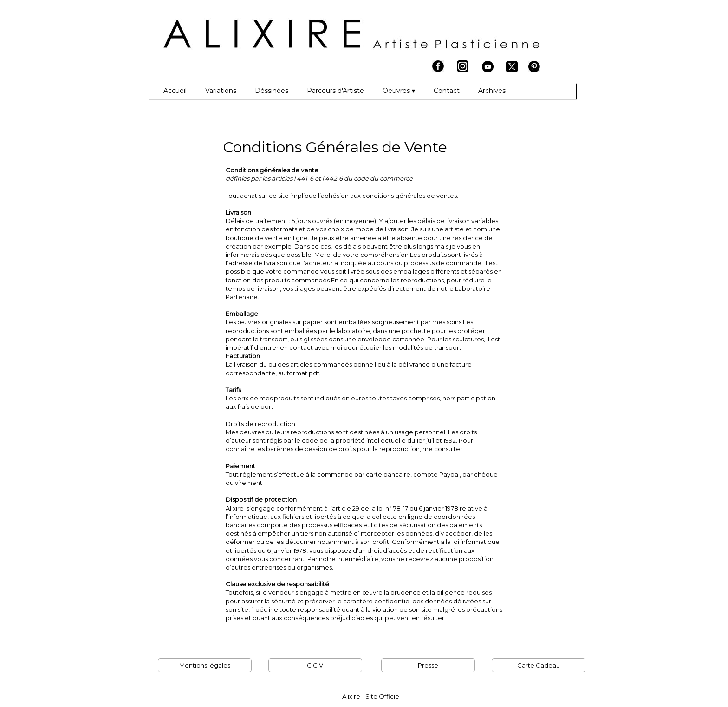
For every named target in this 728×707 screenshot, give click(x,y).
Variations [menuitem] (221, 91)
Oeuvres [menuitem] (399, 91)
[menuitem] (154, 91)
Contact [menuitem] (447, 91)
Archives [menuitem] (492, 91)
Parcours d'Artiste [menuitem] (335, 91)
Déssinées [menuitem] (272, 91)
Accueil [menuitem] (175, 91)
